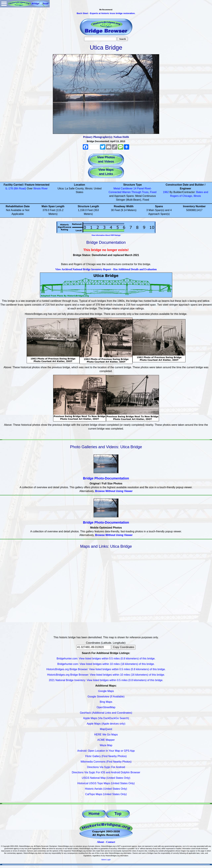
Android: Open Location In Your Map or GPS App (106, 751)
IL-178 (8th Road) (16, 188)
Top (118, 814)
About (100, 842)
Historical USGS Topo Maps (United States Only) (106, 783)
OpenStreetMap (106, 707)
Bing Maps (106, 702)
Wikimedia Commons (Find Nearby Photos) (106, 762)
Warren (126, 192)
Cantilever (127, 188)
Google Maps (106, 691)
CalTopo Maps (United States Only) (106, 794)
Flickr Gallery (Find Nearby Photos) (106, 756)
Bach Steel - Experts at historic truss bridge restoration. (106, 13)
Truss (145, 192)
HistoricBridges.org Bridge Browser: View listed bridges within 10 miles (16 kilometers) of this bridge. (106, 675)
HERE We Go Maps (106, 735)
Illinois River (40, 188)
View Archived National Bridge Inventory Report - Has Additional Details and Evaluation (106, 269)
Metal (117, 188)
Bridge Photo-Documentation (106, 478)
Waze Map (106, 745)
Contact (111, 842)
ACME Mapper (106, 740)
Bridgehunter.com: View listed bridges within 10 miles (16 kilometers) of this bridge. (106, 664)
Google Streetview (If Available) (106, 697)
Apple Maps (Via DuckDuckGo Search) (106, 718)
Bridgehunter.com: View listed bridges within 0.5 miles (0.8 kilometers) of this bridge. (106, 659)
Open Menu (4, 4)
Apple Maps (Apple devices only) (106, 724)
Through (136, 192)
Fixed (153, 192)
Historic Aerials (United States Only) (106, 789)
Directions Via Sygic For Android (106, 767)
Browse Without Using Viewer (114, 491)
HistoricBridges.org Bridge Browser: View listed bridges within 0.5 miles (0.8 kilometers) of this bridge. (106, 669)
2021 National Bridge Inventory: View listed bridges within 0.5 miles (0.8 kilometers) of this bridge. (106, 680)
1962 (166, 192)
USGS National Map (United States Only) (106, 778)
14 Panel (139, 188)
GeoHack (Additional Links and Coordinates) (106, 713)
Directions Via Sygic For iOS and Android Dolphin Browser (106, 772)
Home (94, 814)
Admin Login (106, 860)
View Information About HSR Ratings (106, 235)
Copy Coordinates (124, 647)
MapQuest (106, 729)
